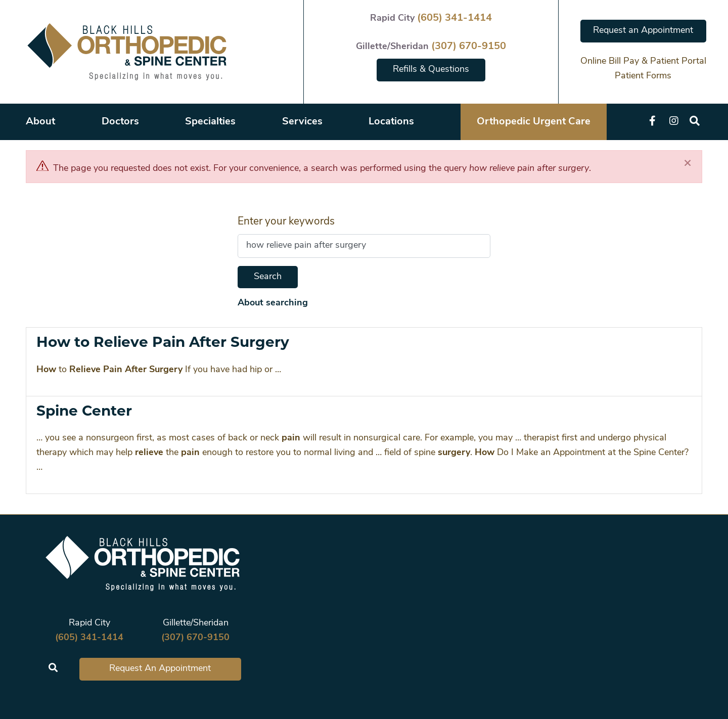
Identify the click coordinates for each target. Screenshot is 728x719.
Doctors (120, 122)
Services (302, 122)
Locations (391, 122)
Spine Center (84, 411)
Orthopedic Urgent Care (534, 122)
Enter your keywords (286, 222)
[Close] (688, 164)
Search (268, 277)
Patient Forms (643, 76)
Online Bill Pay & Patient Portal (643, 61)
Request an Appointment (643, 31)
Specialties (210, 122)
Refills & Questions (431, 70)
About (40, 122)
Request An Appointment (160, 669)
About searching (273, 303)
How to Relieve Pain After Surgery (163, 342)
